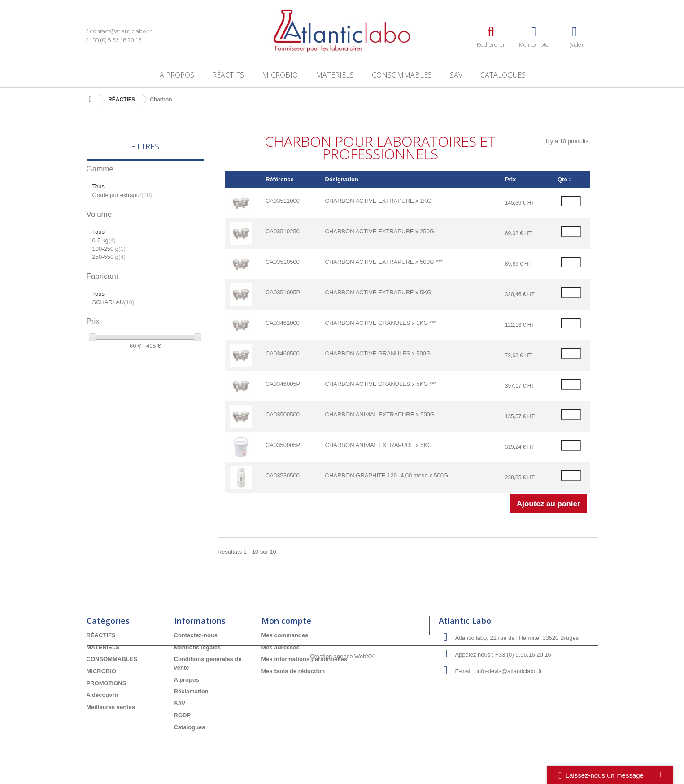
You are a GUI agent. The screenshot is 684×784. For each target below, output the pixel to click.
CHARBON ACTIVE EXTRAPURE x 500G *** (384, 262)
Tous (98, 186)
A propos (177, 75)
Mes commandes (285, 635)
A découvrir (103, 695)
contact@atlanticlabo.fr (121, 31)
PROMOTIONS (107, 683)
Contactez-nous (196, 635)
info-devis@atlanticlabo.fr (509, 671)
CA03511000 (283, 201)
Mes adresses (281, 647)
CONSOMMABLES (402, 75)
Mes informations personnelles (304, 659)
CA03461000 (283, 323)
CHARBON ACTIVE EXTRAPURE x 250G (380, 231)
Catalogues (503, 75)
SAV (456, 75)
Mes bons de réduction (293, 671)
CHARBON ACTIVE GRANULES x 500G (378, 353)
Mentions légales (198, 647)
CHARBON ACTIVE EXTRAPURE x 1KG (379, 201)
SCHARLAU (113, 302)
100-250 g (109, 249)
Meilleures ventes (111, 707)
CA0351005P (283, 292)
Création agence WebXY (342, 760)
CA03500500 (283, 414)
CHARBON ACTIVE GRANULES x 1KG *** (381, 323)
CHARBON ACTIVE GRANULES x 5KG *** (381, 384)
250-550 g (109, 257)
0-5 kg (104, 240)
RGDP (183, 715)
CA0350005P (283, 445)
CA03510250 (283, 231)
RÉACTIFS (228, 75)
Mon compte (286, 621)
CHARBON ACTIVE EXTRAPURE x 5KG (379, 292)
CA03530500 (283, 475)
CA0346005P (283, 384)
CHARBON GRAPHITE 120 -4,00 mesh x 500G (387, 475)
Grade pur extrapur (122, 195)
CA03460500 (283, 353)
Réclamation (191, 691)
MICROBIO (280, 75)
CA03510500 (283, 262)
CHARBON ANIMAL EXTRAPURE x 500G (380, 414)
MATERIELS (335, 75)
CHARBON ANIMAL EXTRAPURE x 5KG (379, 445)
